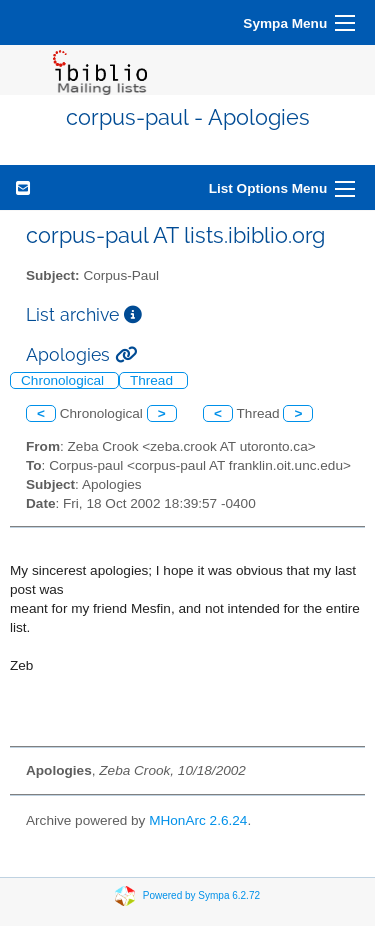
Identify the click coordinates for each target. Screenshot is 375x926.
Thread (153, 380)
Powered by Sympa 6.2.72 (201, 895)
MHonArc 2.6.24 (198, 820)
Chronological (64, 380)
